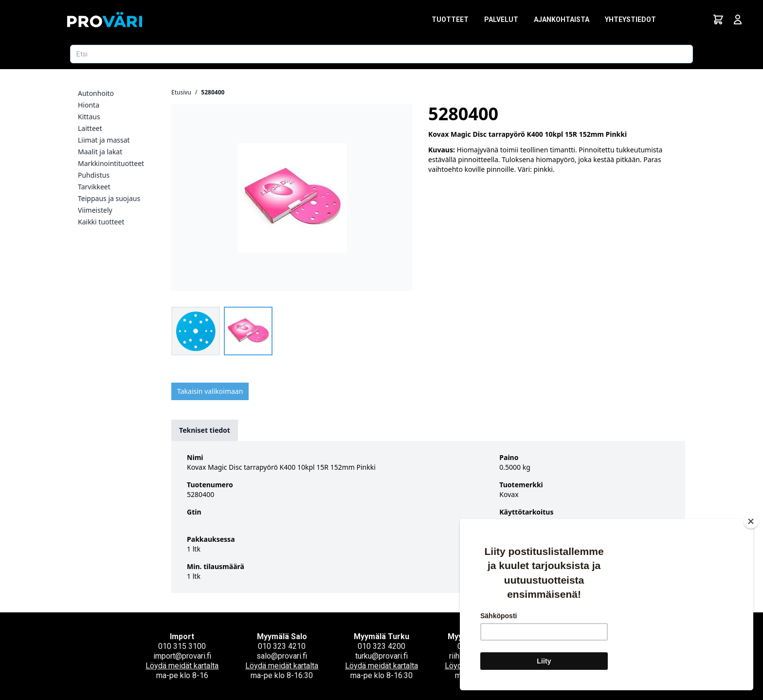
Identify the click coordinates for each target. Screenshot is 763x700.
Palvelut (501, 19)
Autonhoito (96, 93)
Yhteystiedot (630, 19)
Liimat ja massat (104, 140)
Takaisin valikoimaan (210, 391)
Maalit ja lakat (100, 152)
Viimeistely (95, 210)
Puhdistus (94, 175)
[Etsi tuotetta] (381, 54)
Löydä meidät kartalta (182, 666)
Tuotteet (450, 19)
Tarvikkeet (94, 187)
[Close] (751, 521)
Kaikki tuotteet (101, 222)
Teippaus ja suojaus (109, 198)
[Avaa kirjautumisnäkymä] (738, 19)
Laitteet (90, 128)
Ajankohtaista (562, 19)
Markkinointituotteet (111, 163)
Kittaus (89, 117)
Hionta (89, 105)
